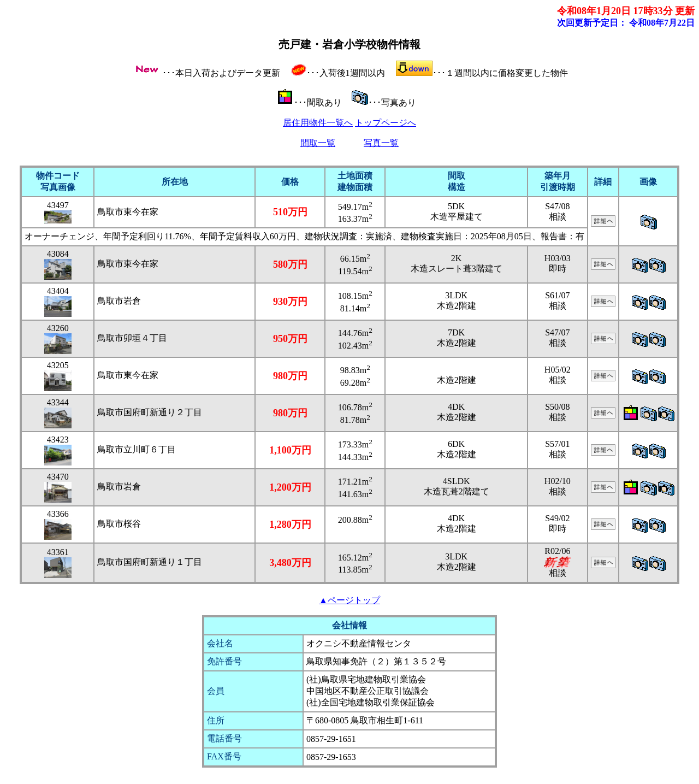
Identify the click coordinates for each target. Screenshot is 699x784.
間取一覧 (318, 143)
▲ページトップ (349, 600)
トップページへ (386, 123)
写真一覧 (381, 143)
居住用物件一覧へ (318, 123)
